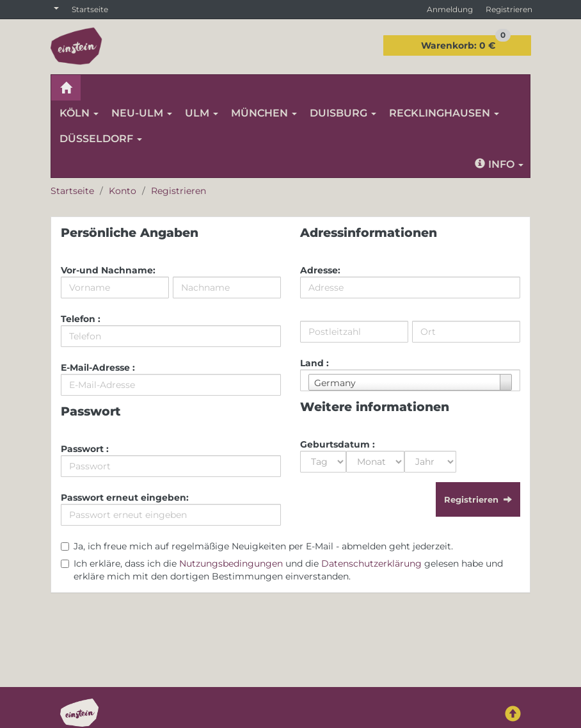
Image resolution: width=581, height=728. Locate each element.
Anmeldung (450, 9)
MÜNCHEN (264, 113)
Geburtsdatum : (338, 444)
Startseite (90, 9)
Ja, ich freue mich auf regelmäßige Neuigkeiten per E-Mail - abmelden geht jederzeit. (263, 546)
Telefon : (81, 319)
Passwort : (85, 449)
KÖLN (79, 113)
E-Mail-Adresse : (98, 368)
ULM (202, 113)
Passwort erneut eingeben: (125, 497)
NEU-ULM (142, 113)
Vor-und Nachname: (108, 270)
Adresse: (320, 270)
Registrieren (509, 9)
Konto (123, 191)
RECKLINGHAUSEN (444, 113)
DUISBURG (343, 113)
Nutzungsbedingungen (231, 563)
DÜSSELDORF (101, 139)
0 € (466, 43)
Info (499, 164)
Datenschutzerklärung (371, 563)
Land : (314, 363)
